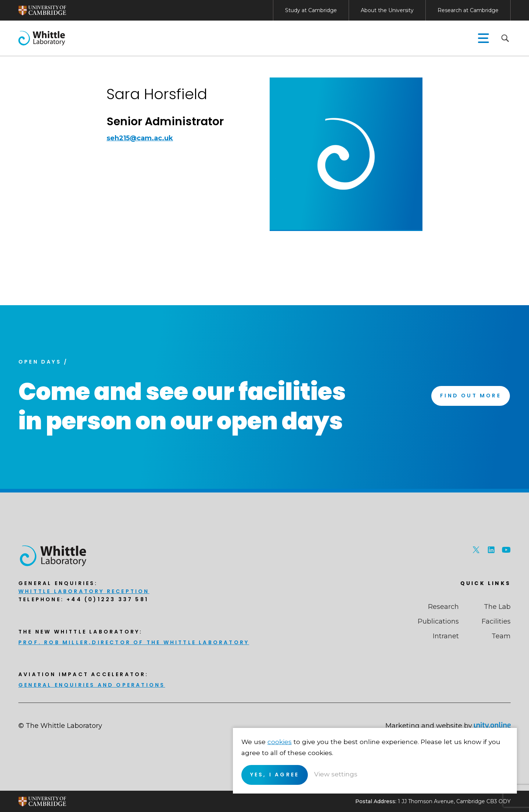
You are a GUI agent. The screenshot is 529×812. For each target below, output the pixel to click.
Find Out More (469, 397)
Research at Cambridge (468, 10)
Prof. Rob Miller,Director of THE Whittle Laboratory (134, 642)
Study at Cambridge (311, 10)
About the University (387, 10)
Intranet (446, 636)
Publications (438, 621)
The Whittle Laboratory (41, 38)
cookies (411, 730)
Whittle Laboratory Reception (84, 591)
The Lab (497, 607)
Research (443, 607)
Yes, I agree (406, 774)
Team (501, 636)
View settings (469, 773)
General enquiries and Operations (92, 685)
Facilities (496, 621)
